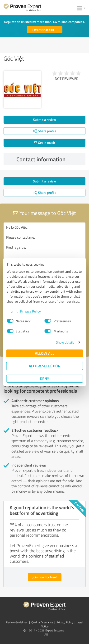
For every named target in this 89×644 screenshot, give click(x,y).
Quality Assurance (42, 622)
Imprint (12, 311)
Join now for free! (45, 577)
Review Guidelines (17, 622)
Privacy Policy (30, 311)
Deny (44, 379)
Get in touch (44, 143)
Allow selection (45, 366)
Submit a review (44, 120)
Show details (65, 342)
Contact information (50, 159)
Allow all (45, 353)
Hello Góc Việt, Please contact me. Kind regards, (44, 249)
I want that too (43, 29)
